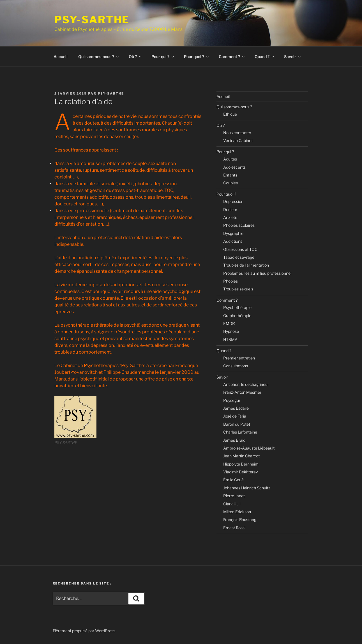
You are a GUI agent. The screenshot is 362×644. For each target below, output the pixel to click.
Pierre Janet (234, 496)
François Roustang (240, 520)
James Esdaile (236, 408)
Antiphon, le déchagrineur (246, 384)
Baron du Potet (237, 424)
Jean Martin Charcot (241, 456)
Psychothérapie (237, 307)
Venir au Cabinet (238, 140)
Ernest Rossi (234, 528)
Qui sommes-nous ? (99, 57)
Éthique (230, 114)
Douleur (230, 209)
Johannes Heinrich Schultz (247, 488)
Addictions (233, 241)
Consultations (236, 366)
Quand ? (265, 57)
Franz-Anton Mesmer (242, 392)
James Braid (234, 440)
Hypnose (231, 331)
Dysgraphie (233, 233)
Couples (230, 183)
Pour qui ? (163, 57)
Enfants (230, 175)
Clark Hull (232, 504)
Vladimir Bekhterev (241, 472)
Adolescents (234, 167)
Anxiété (230, 217)
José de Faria (235, 416)
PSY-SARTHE (92, 20)
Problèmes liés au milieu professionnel (257, 273)
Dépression (233, 201)
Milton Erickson (237, 512)
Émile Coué (233, 480)
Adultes (230, 159)
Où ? (135, 57)
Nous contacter (237, 133)
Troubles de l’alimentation (246, 265)
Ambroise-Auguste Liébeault (249, 448)
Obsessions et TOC (240, 249)
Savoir (293, 57)
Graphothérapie (237, 316)
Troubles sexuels (238, 289)
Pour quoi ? (197, 57)
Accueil (61, 57)
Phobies (230, 281)
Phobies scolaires (239, 225)
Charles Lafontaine (240, 432)
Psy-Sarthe (111, 93)
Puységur (232, 400)
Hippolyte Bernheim (241, 464)
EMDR (229, 323)
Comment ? (232, 57)
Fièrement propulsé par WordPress (84, 631)
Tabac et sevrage (239, 257)
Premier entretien (239, 358)
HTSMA (230, 339)
